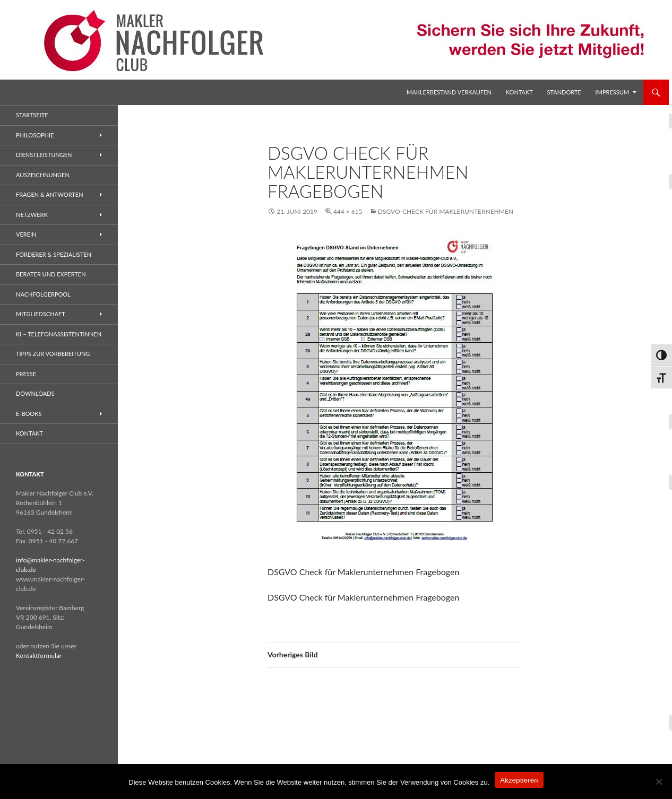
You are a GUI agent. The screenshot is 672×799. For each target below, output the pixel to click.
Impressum (612, 92)
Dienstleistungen (44, 155)
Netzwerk (32, 215)
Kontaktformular (39, 655)
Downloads (35, 393)
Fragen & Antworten (50, 194)
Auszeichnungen (43, 175)
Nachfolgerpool (43, 294)
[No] (659, 781)
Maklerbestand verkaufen (449, 92)
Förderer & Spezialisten (54, 254)
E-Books (29, 414)
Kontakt (519, 92)
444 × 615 (348, 211)
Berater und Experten (51, 274)
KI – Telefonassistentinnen (59, 334)
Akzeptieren (519, 780)
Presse (26, 374)
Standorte (564, 92)
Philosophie (35, 135)
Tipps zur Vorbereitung (53, 354)
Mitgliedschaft (41, 314)
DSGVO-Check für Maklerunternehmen (446, 211)
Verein (26, 234)
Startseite (32, 115)
